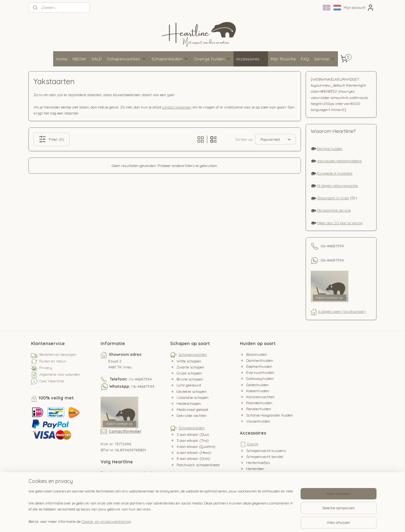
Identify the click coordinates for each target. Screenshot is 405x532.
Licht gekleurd (189, 385)
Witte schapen (189, 361)
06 (131, 379)
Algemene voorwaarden (60, 374)
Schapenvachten (127, 59)
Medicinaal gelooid (192, 409)
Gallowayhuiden (260, 378)
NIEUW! (79, 59)
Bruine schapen (190, 379)
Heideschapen (189, 403)
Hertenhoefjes (258, 463)
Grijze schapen (189, 373)
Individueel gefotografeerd (339, 161)
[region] (161, 507)
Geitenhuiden (257, 385)
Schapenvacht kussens (266, 451)
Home (62, 59)
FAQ (305, 59)
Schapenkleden (170, 59)
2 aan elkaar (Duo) (193, 434)
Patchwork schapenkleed (198, 465)
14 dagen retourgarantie (337, 186)
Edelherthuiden (259, 366)
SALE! (97, 59)
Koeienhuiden (258, 391)
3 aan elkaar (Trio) (193, 440)
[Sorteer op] (275, 139)
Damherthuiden (260, 360)
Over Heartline (52, 381)
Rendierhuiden (259, 409)
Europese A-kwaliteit (335, 173)
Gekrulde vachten (192, 415)
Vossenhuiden (258, 421)
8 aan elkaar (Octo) (193, 458)
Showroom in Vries (333, 198)
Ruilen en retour (53, 361)
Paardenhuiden (259, 403)
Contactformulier (125, 431)
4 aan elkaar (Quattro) (196, 446)
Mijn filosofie (283, 59)
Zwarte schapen (190, 367)
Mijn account (359, 8)
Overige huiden (212, 59)
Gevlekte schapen (192, 391)
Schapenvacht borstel (265, 457)
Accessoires (251, 59)
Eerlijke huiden (330, 148)
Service (325, 59)
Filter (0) (52, 139)
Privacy (46, 368)
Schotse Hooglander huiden (270, 415)
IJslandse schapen (193, 397)
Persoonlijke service (334, 210)
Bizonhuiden (257, 354)
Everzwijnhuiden (260, 372)
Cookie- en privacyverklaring (106, 521)
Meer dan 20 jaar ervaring (340, 223)
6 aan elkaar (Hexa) (194, 452)
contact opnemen (177, 107)
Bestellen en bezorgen (58, 354)
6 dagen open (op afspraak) (342, 311)
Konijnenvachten (260, 397)
